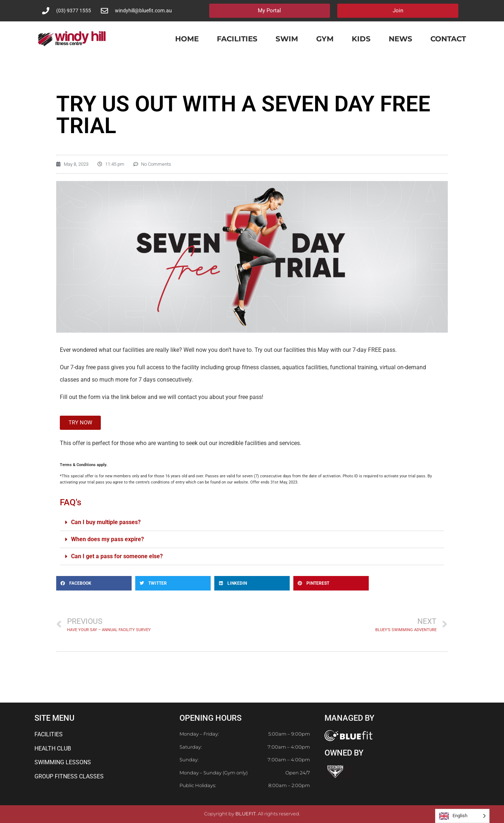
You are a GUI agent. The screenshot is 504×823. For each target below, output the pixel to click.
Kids (361, 39)
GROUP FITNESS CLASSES (69, 776)
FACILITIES (49, 734)
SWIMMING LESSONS (63, 762)
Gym (325, 39)
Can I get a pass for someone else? (117, 556)
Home (187, 39)
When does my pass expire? (108, 539)
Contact (448, 39)
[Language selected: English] (462, 816)
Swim (287, 39)
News (400, 39)
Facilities (237, 39)
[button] (252, 522)
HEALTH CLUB (53, 748)
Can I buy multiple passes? (106, 522)
